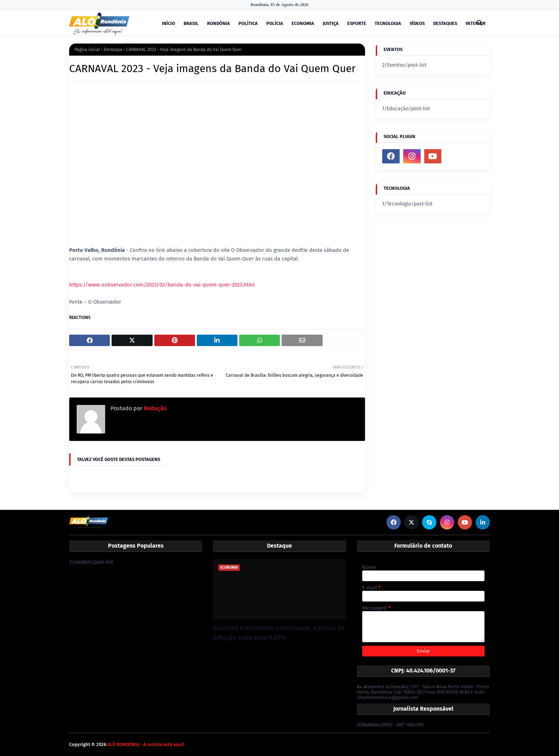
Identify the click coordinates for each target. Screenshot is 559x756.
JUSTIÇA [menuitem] (331, 23)
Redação (154, 408)
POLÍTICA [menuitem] (248, 23)
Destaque (113, 50)
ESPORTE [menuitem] (357, 23)
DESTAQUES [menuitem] (445, 23)
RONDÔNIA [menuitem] (219, 23)
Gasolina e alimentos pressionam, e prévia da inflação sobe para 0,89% (279, 633)
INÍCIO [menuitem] (168, 23)
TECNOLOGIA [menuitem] (388, 23)
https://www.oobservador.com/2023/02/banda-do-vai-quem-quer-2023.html (162, 285)
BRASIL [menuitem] (191, 23)
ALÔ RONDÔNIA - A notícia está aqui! (146, 744)
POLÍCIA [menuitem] (275, 23)
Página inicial (87, 50)
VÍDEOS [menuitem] (417, 23)
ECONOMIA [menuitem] (303, 23)
